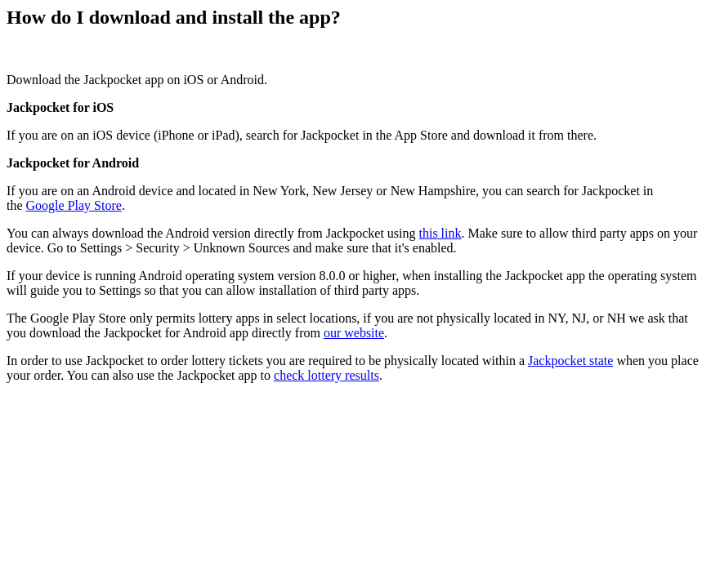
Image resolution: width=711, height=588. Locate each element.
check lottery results (326, 375)
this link (440, 233)
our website (354, 333)
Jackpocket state (570, 361)
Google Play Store (74, 205)
